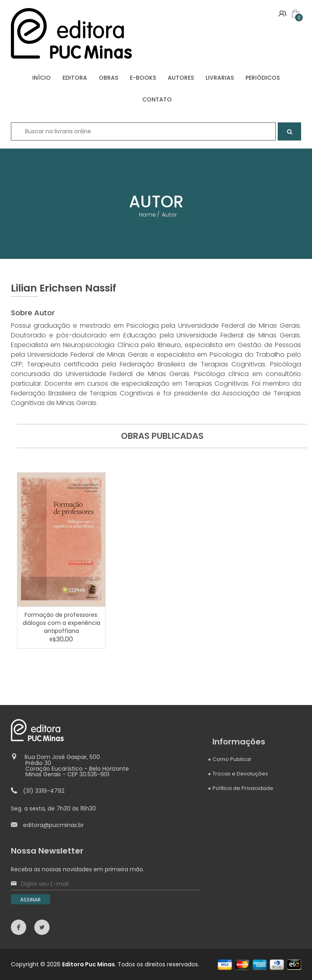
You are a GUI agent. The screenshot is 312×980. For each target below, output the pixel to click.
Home (148, 215)
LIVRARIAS (220, 78)
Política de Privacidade (243, 788)
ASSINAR (30, 900)
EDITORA (75, 78)
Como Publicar (232, 759)
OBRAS (108, 78)
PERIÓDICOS (263, 78)
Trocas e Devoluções (240, 774)
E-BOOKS (143, 78)
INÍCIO (42, 78)
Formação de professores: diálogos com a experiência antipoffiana (61, 623)
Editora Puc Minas (88, 964)
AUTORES (181, 78)
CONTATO (157, 99)
